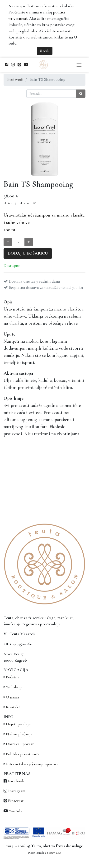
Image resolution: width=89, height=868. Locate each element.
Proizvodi (15, 79)
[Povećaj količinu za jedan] (29, 242)
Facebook (16, 781)
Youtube (16, 811)
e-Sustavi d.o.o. (53, 853)
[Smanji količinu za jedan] (8, 242)
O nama (13, 697)
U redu (45, 51)
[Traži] (81, 94)
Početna (13, 677)
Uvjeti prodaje (18, 724)
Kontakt (13, 707)
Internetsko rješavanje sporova (32, 764)
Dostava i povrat (20, 744)
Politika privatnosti (22, 754)
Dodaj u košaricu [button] (28, 253)
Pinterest (16, 801)
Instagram (17, 791)
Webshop (14, 687)
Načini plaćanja (19, 734)
